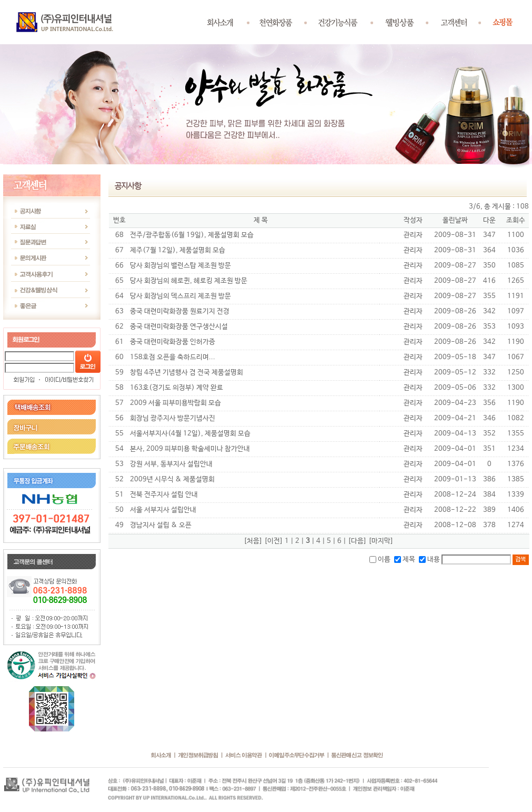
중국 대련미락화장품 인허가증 (173, 342)
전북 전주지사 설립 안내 (164, 495)
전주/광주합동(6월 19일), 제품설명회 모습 (192, 235)
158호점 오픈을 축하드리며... (173, 357)
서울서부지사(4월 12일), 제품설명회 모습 (190, 434)
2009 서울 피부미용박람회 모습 (175, 403)
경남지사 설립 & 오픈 (161, 525)
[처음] (253, 541)
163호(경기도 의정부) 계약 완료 (177, 388)
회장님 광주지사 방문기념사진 (173, 418)
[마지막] (381, 541)
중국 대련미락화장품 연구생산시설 (179, 327)
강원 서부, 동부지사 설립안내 (171, 464)
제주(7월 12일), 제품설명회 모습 (178, 250)
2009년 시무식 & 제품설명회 (172, 479)
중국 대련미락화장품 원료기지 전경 (180, 311)
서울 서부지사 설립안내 (163, 510)
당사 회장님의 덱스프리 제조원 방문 (180, 296)
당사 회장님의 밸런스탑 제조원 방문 (180, 266)
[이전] (274, 541)
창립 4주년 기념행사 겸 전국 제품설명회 (187, 373)
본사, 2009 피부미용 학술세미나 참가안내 (190, 449)
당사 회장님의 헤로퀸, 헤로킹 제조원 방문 (189, 281)
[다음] (357, 541)
